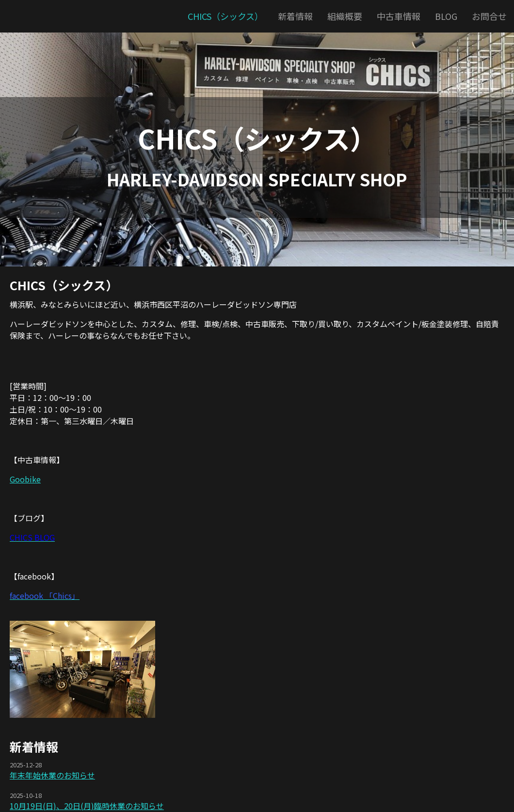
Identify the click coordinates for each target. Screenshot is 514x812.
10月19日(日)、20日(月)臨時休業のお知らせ (87, 806)
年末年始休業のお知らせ (52, 775)
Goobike (25, 479)
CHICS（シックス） (257, 138)
